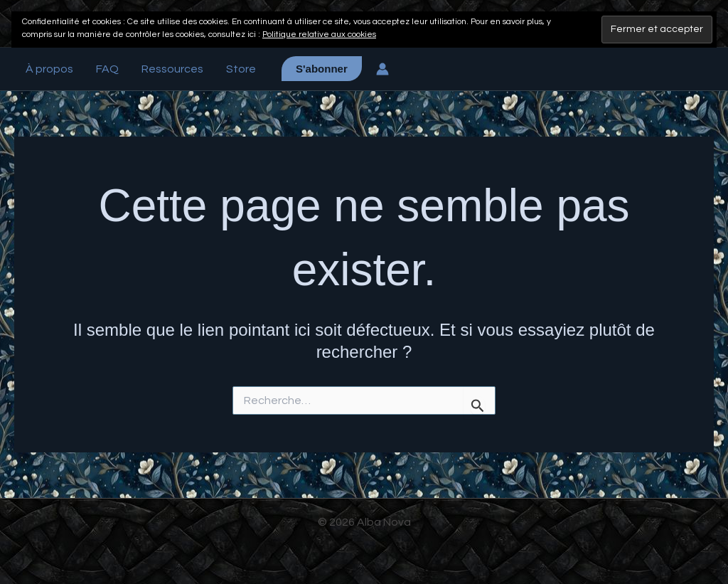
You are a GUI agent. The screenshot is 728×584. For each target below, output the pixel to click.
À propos (49, 69)
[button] (322, 69)
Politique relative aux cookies (319, 34)
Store (241, 69)
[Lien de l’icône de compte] (382, 69)
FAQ (107, 69)
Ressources (172, 69)
